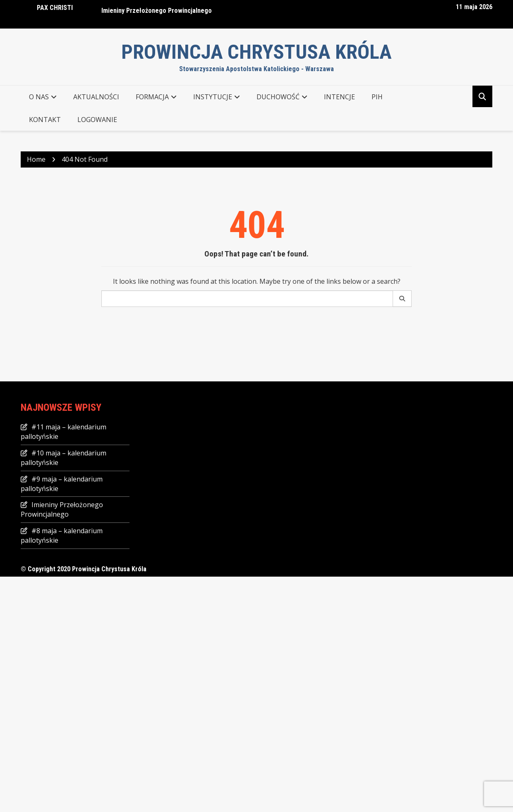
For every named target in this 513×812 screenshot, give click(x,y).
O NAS (39, 97)
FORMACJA (152, 97)
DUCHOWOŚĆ (278, 97)
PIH (377, 97)
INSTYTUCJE (213, 97)
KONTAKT (45, 120)
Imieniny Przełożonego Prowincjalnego (157, 11)
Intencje (339, 97)
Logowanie (97, 120)
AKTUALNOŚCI (96, 97)
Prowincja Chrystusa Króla (256, 52)
